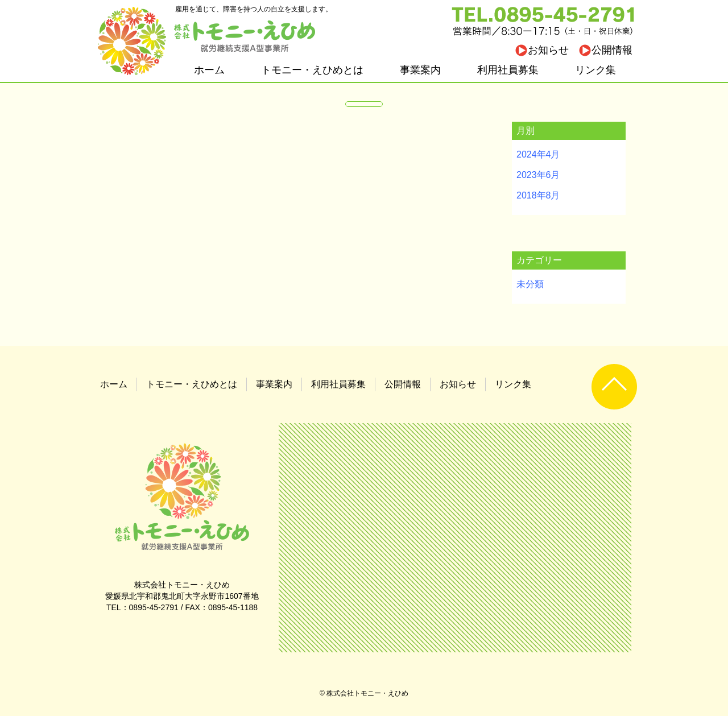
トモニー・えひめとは (312, 70)
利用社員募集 (508, 70)
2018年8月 (538, 195)
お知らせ (548, 50)
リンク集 (595, 70)
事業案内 (420, 70)
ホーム (209, 70)
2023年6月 (538, 175)
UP (614, 387)
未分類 (530, 284)
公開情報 (612, 50)
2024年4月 (538, 154)
